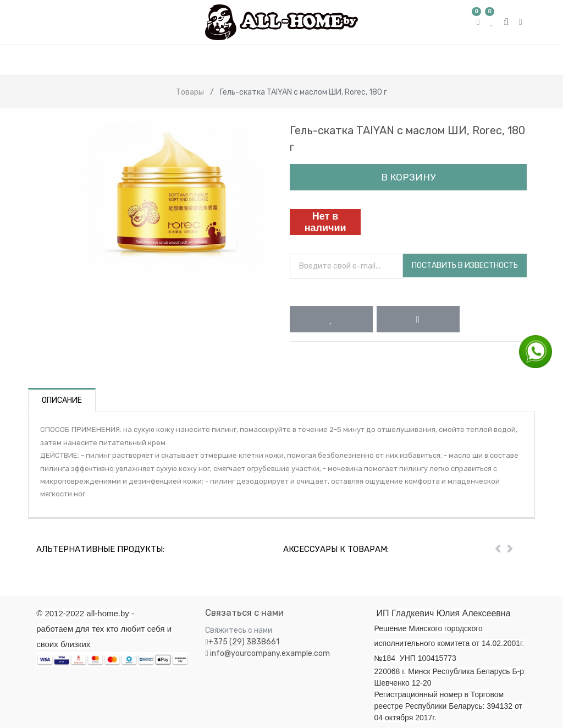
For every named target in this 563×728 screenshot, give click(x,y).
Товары (190, 92)
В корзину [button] (408, 177)
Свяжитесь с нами (239, 630)
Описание (62, 400)
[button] (331, 319)
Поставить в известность (465, 266)
